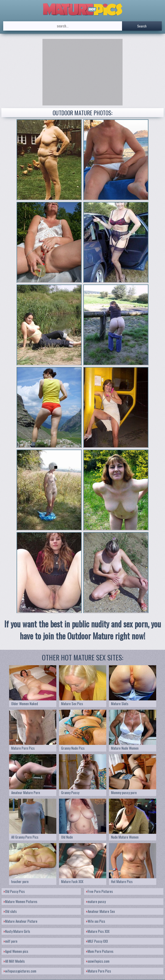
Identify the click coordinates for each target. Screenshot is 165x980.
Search (142, 26)
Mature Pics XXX (98, 931)
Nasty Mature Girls (17, 931)
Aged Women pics (16, 951)
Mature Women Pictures (21, 901)
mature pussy (96, 901)
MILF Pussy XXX (97, 941)
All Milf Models (14, 961)
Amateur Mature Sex (101, 911)
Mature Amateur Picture (21, 921)
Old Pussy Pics (14, 891)
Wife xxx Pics (96, 921)
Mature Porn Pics (99, 971)
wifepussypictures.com (20, 971)
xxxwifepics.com (98, 961)
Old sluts (10, 911)
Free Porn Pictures (100, 891)
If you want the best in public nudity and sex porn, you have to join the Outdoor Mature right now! (83, 630)
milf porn (11, 941)
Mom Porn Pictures (100, 951)
